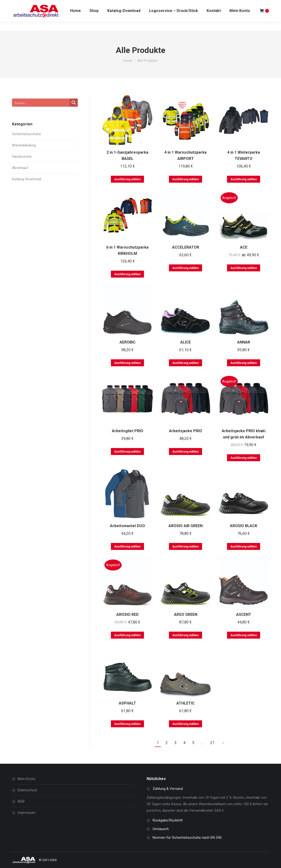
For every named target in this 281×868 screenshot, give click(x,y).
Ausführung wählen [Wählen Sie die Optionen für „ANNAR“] (244, 363)
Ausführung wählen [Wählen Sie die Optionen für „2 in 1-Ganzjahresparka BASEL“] (127, 179)
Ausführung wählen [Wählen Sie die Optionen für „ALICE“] (185, 363)
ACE (244, 247)
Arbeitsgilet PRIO (128, 431)
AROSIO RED (128, 615)
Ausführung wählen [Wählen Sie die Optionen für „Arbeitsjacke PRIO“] (185, 452)
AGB (21, 801)
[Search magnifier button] (74, 103)
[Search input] (41, 103)
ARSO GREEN (186, 615)
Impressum (27, 813)
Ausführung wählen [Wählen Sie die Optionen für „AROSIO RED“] (127, 635)
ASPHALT (127, 703)
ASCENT (244, 615)
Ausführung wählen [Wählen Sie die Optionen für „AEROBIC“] (127, 363)
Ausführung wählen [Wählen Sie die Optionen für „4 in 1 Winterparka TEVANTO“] (244, 179)
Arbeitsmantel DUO (127, 526)
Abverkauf (20, 168)
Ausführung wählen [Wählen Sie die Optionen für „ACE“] (244, 268)
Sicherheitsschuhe (27, 134)
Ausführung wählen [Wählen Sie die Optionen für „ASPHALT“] (127, 724)
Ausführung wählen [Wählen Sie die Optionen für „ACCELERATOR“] (185, 268)
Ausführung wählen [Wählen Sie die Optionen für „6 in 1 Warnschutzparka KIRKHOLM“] (127, 274)
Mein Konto (27, 779)
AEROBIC (128, 342)
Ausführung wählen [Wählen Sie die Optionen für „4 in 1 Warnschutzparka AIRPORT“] (185, 179)
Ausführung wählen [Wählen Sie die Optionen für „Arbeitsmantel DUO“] (127, 547)
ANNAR (244, 342)
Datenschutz (27, 790)
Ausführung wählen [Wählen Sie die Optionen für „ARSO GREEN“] (185, 635)
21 (212, 743)
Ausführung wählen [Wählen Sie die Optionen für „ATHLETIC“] (185, 724)
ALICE (185, 342)
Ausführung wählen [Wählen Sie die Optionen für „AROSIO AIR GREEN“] (185, 547)
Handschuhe (22, 157)
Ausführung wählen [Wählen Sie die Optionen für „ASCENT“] (244, 635)
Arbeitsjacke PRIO (185, 431)
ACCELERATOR (186, 247)
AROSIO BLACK (244, 526)
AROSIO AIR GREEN (185, 526)
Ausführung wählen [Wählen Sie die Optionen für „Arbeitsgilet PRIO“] (127, 452)
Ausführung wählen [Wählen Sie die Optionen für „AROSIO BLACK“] (244, 547)
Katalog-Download (27, 179)
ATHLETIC (185, 703)
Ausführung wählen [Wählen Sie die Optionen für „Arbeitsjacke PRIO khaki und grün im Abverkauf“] (244, 458)
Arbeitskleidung (24, 145)
